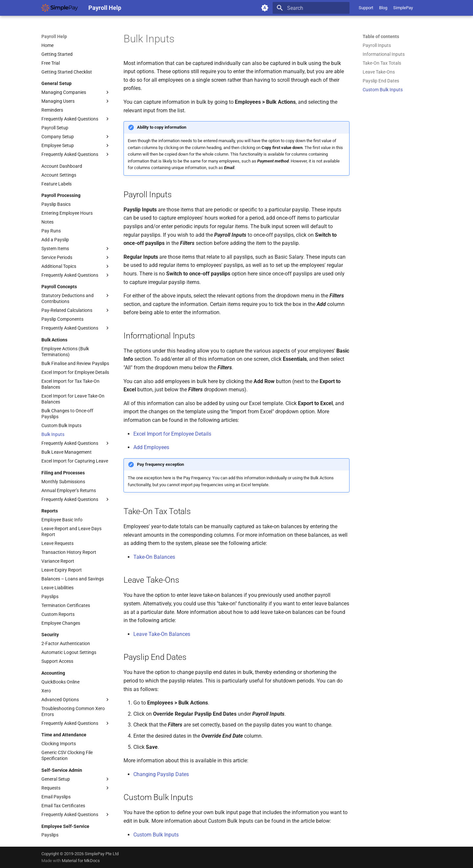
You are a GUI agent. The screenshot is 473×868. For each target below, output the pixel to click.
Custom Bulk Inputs (156, 835)
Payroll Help (54, 36)
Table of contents (381, 36)
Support (366, 8)
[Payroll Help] (60, 8)
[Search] (311, 8)
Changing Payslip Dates (161, 774)
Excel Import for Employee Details (172, 434)
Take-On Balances (154, 557)
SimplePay (403, 8)
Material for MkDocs (81, 861)
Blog (383, 8)
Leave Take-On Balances (162, 634)
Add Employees (151, 447)
